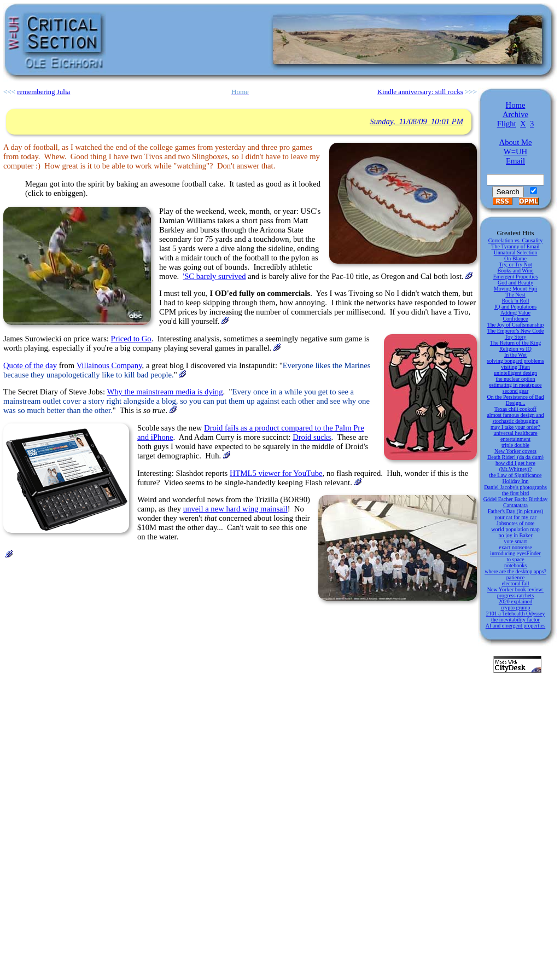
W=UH (515, 152)
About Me (516, 142)
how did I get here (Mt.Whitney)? (515, 466)
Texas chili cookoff (515, 409)
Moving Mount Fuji (515, 289)
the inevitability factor (515, 620)
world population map (515, 529)
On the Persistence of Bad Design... (516, 400)
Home (516, 105)
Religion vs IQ (515, 349)
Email (515, 161)
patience (515, 577)
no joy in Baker (516, 535)
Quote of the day (30, 365)
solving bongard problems (515, 361)
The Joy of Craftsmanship (516, 325)
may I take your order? (515, 427)
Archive (515, 114)
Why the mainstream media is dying (165, 392)
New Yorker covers (515, 451)
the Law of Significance (516, 475)
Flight (507, 124)
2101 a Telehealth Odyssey (516, 614)
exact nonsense (515, 547)
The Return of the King (515, 343)
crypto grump (515, 608)
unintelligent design (515, 373)
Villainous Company (109, 365)
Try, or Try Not (515, 264)
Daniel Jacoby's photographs (515, 487)
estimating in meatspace (515, 385)
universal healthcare (515, 433)
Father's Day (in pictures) (516, 511)
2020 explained (515, 601)
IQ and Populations (515, 307)
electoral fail (515, 583)
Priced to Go (131, 339)
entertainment (515, 439)
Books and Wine (515, 271)
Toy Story (516, 337)
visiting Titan (515, 367)
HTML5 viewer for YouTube (276, 473)
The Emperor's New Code (516, 331)
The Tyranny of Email (515, 246)
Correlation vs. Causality (516, 240)
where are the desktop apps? (515, 571)
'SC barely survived (215, 276)
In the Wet (515, 355)
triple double (515, 445)
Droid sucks (312, 437)
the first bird (515, 493)
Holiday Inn (515, 481)
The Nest (515, 295)
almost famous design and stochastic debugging (515, 418)
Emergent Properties (516, 277)
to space (515, 559)
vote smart (516, 541)
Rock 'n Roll (515, 301)
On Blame (515, 258)
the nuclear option (515, 379)
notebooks (515, 565)
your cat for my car (515, 517)
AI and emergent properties (516, 626)
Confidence (515, 319)
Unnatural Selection (516, 252)
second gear (515, 391)
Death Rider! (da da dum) (515, 457)
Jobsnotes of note (515, 523)
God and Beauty (515, 283)
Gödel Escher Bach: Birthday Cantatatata (515, 502)
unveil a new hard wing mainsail (235, 509)
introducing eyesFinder (515, 553)
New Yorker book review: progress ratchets (515, 592)
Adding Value (515, 313)
